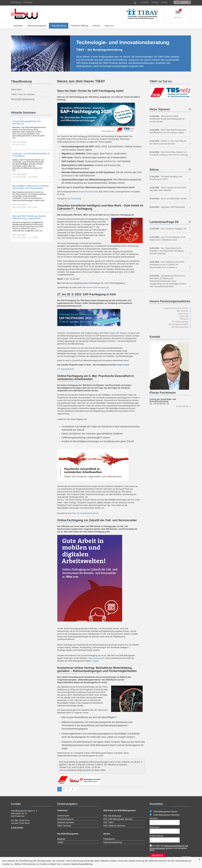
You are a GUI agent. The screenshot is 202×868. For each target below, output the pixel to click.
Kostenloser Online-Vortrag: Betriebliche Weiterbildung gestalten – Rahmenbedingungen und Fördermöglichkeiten (97, 669)
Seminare (18, 26)
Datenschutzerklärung (82, 864)
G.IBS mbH (184, 316)
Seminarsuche (63, 816)
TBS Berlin (184, 319)
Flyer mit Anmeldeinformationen (85, 513)
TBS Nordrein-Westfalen (178, 324)
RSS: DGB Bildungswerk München (118, 819)
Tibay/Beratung (59, 26)
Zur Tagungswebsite (66, 369)
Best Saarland (183, 311)
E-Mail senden (17, 828)
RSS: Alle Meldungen (112, 816)
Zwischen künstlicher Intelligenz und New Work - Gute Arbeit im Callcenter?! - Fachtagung (100, 207)
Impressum (186, 857)
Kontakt (164, 2)
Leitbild (60, 842)
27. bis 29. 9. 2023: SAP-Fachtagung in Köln (87, 294)
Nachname (155, 827)
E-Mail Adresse (158, 836)
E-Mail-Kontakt (182, 406)
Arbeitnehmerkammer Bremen (176, 308)
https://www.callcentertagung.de (96, 287)
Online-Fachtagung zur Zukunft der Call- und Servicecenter (97, 520)
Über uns (109, 26)
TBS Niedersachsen (180, 322)
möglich (95, 661)
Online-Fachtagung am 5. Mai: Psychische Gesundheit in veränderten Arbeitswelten (96, 378)
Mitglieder (61, 839)
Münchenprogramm (37, 26)
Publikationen (109, 839)
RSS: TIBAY (108, 822)
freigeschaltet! (123, 365)
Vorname (154, 818)
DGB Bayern (16, 2)
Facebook (28, 2)
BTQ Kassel (184, 314)
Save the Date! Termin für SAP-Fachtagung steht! (91, 91)
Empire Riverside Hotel (88, 192)
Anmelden (145, 2)
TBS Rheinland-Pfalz (180, 327)
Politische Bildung (79, 26)
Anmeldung (76, 199)
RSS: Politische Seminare (114, 826)
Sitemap (155, 2)
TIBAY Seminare (64, 826)
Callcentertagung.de (96, 658)
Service (96, 26)
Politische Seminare (66, 822)
